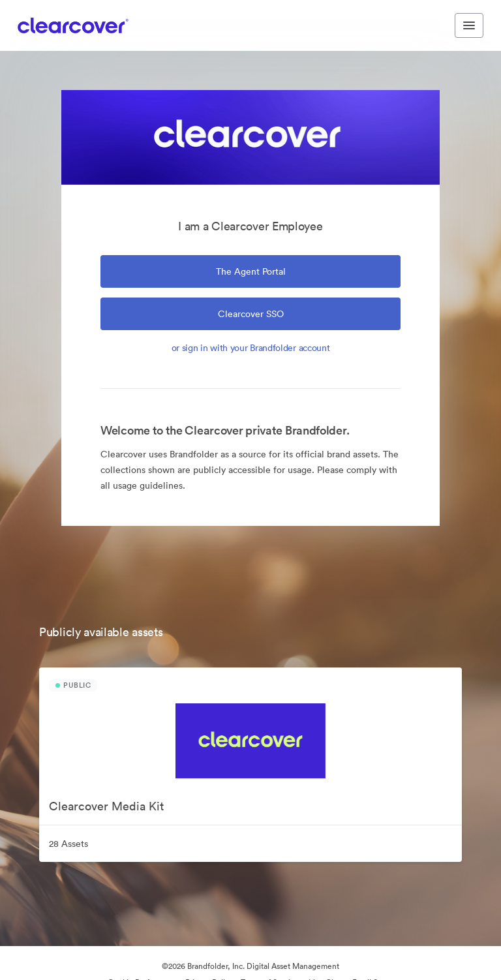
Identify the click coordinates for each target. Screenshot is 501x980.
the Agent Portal (251, 271)
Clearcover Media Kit (106, 806)
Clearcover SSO (251, 314)
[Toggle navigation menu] (469, 25)
